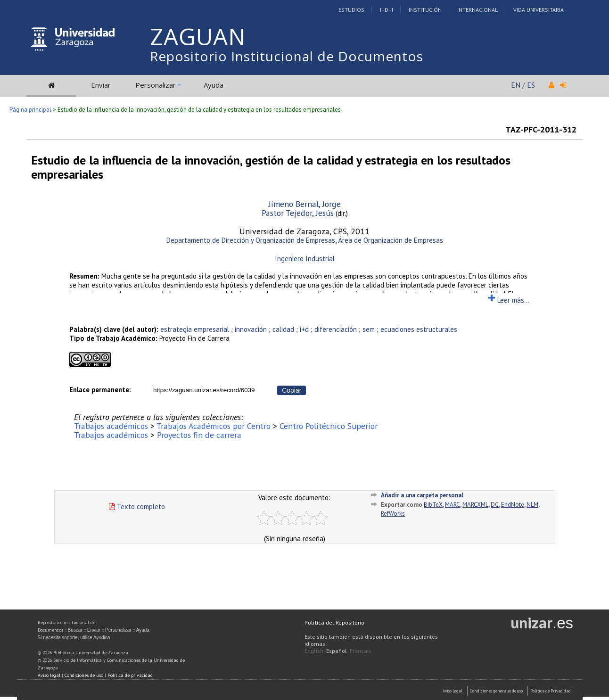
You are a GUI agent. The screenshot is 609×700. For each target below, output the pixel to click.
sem (369, 329)
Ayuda (214, 85)
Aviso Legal (453, 691)
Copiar (292, 390)
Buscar (75, 630)
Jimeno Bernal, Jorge (305, 204)
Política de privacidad (130, 675)
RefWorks (393, 514)
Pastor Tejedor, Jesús (298, 213)
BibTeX (433, 505)
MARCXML (475, 505)
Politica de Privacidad (551, 691)
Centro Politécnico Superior (329, 426)
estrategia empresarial (195, 329)
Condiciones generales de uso (496, 691)
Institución (425, 10)
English (314, 651)
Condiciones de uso (84, 675)
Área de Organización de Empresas (391, 240)
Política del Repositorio (334, 622)
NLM (532, 505)
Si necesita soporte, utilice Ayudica (74, 638)
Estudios (351, 10)
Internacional (477, 10)
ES (531, 85)
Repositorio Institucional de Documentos (287, 56)
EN (516, 85)
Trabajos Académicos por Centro (214, 426)
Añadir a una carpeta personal (422, 495)
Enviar (101, 85)
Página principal (30, 110)
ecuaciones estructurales (419, 329)
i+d (304, 329)
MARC (453, 505)
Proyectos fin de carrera (199, 435)
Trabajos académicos (111, 426)
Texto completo (137, 506)
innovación (251, 329)
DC (495, 505)
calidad (283, 329)
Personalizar (156, 85)
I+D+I (387, 10)
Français (361, 651)
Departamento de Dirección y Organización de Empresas (251, 240)
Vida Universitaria (539, 10)
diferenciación (336, 329)
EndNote (513, 505)
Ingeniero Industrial (305, 259)
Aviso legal (49, 675)
